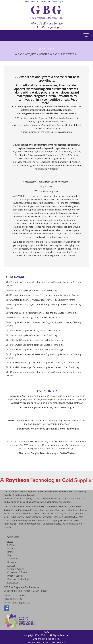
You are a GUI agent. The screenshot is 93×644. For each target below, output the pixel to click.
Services (11, 545)
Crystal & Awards (16, 569)
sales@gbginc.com (60, 1)
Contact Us (13, 583)
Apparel (11, 565)
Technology (13, 559)
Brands (11, 552)
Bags (10, 555)
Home (10, 542)
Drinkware (13, 562)
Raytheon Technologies (19, 579)
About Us (12, 548)
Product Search (15, 576)
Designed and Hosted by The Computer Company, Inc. (47, 642)
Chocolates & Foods (17, 572)
